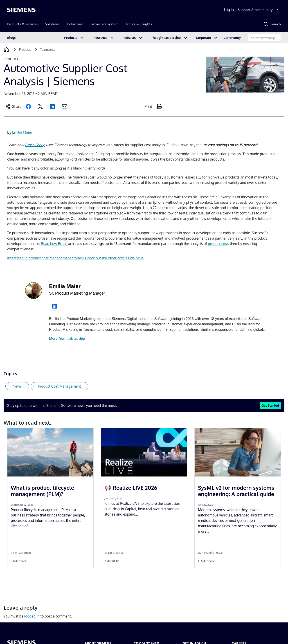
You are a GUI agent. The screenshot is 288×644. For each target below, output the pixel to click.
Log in (229, 10)
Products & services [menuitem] (22, 24)
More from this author (67, 339)
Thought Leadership (166, 38)
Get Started (270, 405)
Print (148, 106)
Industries (100, 38)
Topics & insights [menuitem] (139, 24)
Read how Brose (55, 244)
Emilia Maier (22, 132)
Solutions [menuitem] (52, 24)
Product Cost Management (60, 386)
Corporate (203, 38)
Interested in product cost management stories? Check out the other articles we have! (76, 258)
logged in (32, 616)
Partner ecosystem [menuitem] (104, 24)
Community (232, 38)
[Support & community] (258, 10)
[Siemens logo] (21, 10)
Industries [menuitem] (75, 24)
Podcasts (129, 38)
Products (71, 38)
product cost (218, 244)
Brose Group (35, 145)
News (17, 386)
